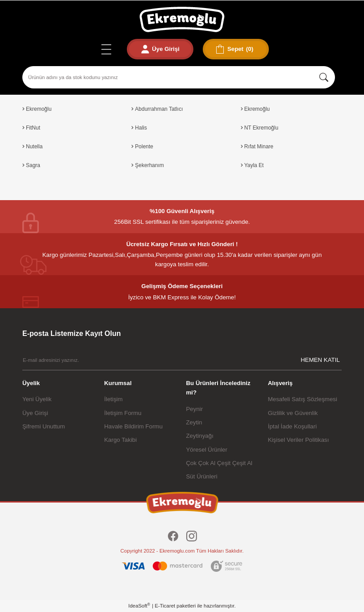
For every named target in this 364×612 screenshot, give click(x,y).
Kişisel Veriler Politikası (299, 440)
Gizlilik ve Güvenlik (293, 413)
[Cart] (237, 49)
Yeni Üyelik (37, 399)
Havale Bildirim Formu (133, 426)
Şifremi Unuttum (44, 426)
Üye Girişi (35, 413)
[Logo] (182, 19)
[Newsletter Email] (182, 360)
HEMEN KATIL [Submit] (320, 360)
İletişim (113, 399)
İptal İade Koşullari (292, 426)
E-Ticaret (165, 606)
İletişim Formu (123, 413)
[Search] (179, 77)
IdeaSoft (139, 605)
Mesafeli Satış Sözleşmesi (303, 399)
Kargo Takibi (120, 440)
